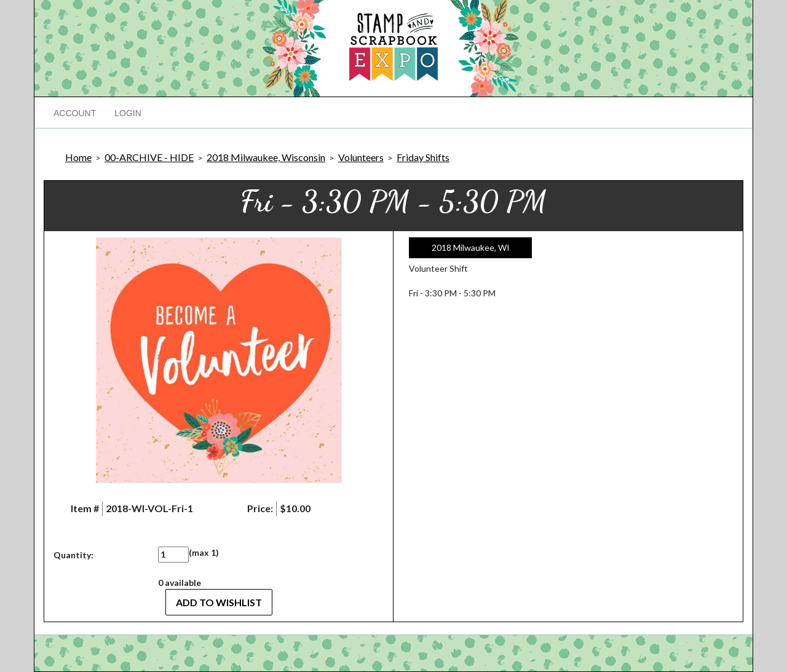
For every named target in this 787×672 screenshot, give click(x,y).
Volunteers (361, 157)
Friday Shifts (423, 157)
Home (78, 157)
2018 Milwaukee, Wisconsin (266, 157)
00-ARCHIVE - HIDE (149, 157)
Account (75, 113)
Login (128, 113)
